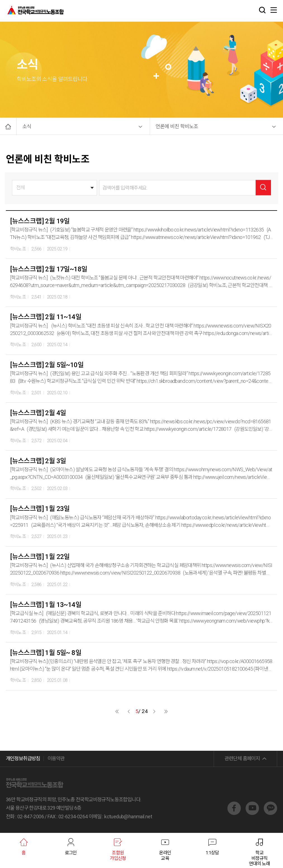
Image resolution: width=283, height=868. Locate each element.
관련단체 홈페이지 (242, 758)
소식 (27, 126)
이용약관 (56, 758)
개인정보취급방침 (23, 758)
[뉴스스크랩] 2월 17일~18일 (49, 269)
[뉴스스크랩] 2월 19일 (40, 221)
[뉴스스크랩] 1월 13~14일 (46, 605)
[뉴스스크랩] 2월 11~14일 (46, 317)
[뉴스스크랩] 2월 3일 (38, 461)
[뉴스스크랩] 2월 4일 (38, 413)
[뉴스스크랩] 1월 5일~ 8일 (46, 653)
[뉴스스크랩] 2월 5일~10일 (47, 365)
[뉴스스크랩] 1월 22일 (40, 557)
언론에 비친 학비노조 (177, 126)
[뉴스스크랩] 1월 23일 (40, 509)
